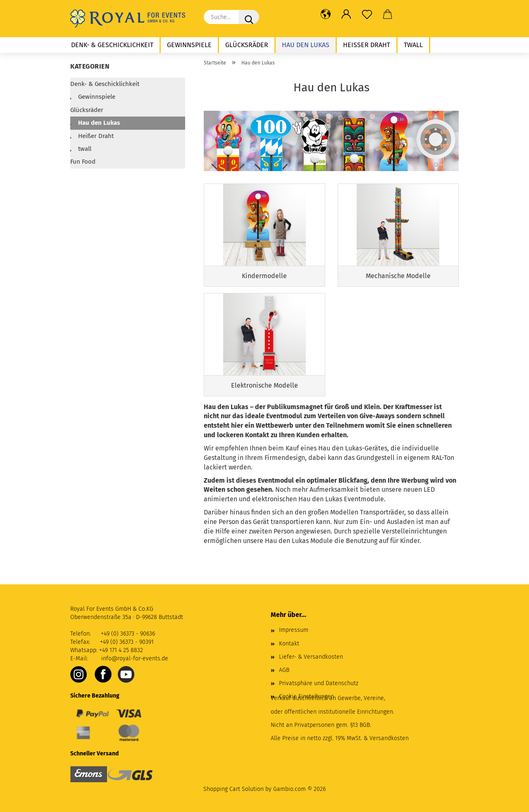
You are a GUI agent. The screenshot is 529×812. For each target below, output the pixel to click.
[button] (326, 14)
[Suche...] (249, 17)
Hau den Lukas (306, 45)
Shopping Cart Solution (234, 789)
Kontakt (289, 644)
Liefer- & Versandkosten (311, 657)
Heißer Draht (367, 45)
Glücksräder (247, 45)
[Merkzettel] (367, 14)
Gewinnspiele (189, 45)
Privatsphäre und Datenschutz (319, 683)
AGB (284, 670)
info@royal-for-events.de (135, 658)
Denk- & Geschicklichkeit (112, 45)
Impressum (294, 630)
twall (413, 45)
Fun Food (83, 162)
